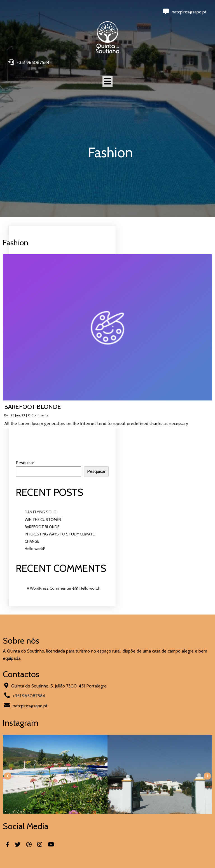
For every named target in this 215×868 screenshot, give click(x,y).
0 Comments (38, 415)
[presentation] (8, 776)
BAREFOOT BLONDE (42, 527)
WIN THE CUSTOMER (43, 520)
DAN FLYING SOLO (41, 512)
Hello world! (35, 549)
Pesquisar (25, 463)
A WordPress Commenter (49, 588)
